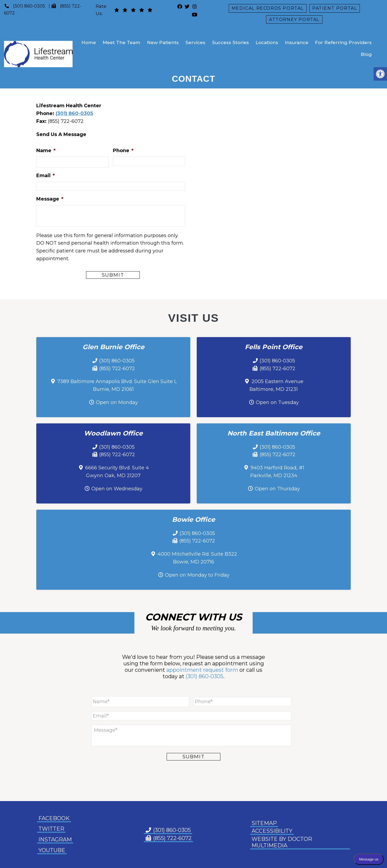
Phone (123, 151)
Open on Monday (117, 402)
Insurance (297, 42)
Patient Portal (335, 8)
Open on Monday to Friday (197, 575)
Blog (366, 54)
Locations (267, 42)
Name (46, 151)
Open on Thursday (277, 489)
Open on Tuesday (277, 402)
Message (50, 199)
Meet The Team (121, 42)
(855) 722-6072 (117, 369)
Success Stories (230, 42)
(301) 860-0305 (29, 6)
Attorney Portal (294, 19)
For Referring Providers (343, 42)
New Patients (163, 42)
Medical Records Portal (268, 8)
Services (195, 42)
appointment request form (202, 670)
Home (89, 42)
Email (46, 176)
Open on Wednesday (117, 489)
